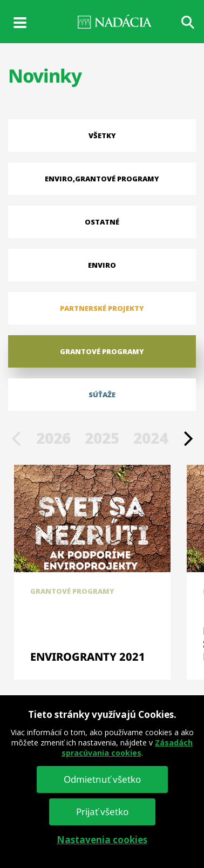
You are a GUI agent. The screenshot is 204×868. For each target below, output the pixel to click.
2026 (53, 438)
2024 (151, 438)
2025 (102, 438)
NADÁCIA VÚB (102, 22)
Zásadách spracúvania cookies (127, 748)
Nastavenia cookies (102, 840)
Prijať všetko (102, 812)
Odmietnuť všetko (102, 779)
